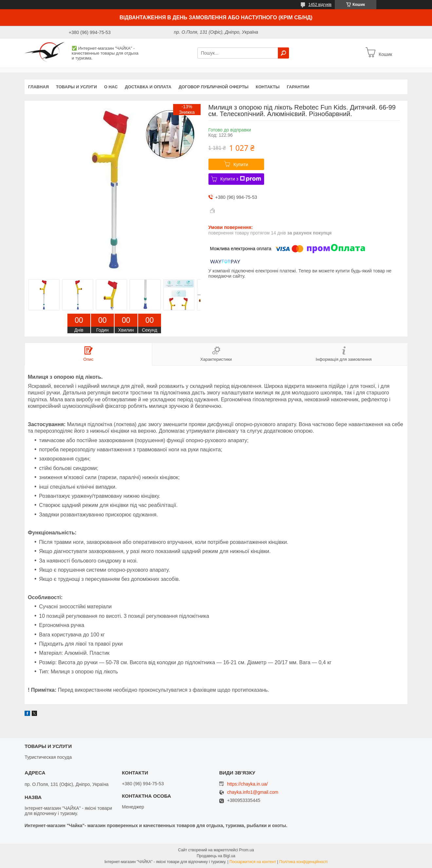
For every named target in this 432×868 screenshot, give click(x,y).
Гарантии (298, 87)
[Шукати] (283, 53)
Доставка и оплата (148, 87)
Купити (241, 165)
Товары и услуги (76, 87)
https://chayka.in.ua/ (248, 784)
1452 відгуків (320, 5)
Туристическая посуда (48, 757)
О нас (111, 87)
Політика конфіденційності (303, 862)
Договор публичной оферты (214, 87)
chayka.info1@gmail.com (253, 792)
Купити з (241, 179)
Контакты (268, 87)
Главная (38, 87)
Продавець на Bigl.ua (216, 856)
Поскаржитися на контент (253, 862)
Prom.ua (247, 850)
